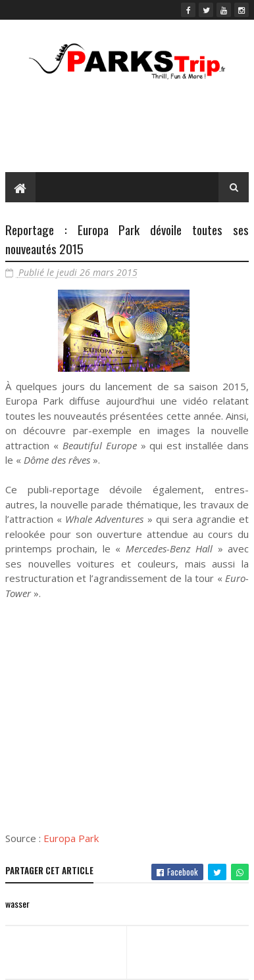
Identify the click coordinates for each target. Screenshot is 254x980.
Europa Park (71, 838)
